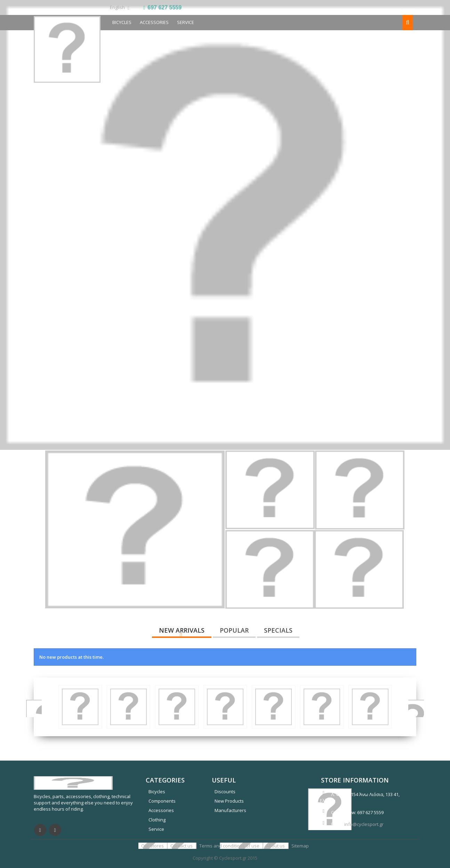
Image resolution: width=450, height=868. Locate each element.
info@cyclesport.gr (364, 824)
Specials (278, 630)
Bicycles (157, 792)
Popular (234, 630)
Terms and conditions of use (230, 846)
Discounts (225, 792)
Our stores (153, 846)
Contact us (182, 846)
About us (276, 846)
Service (156, 829)
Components (162, 801)
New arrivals (182, 630)
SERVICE (186, 22)
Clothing (157, 820)
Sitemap (300, 846)
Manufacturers (230, 810)
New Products (229, 801)
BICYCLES (122, 22)
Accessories (154, 22)
